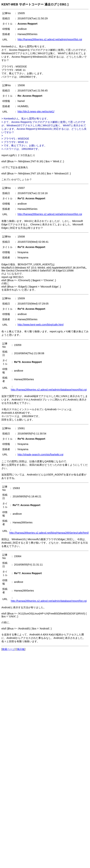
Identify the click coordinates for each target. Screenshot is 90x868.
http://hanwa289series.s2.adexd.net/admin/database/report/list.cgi (49, 390)
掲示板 (21, 649)
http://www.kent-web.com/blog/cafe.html (41, 325)
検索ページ (9, 649)
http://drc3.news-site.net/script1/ (36, 112)
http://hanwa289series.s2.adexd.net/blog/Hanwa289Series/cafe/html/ (49, 533)
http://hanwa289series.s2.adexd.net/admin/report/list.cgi (50, 39)
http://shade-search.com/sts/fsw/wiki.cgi (40, 455)
